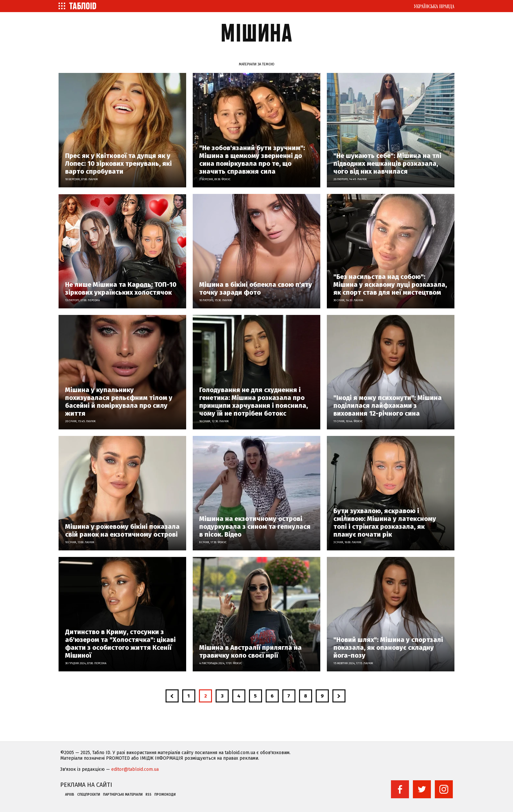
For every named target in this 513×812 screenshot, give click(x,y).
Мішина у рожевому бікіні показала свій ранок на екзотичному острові (122, 530)
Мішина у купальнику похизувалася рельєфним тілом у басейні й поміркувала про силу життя (119, 402)
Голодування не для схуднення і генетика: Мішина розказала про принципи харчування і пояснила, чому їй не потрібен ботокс (254, 402)
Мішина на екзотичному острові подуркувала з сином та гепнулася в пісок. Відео (255, 527)
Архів (70, 795)
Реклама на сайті (86, 785)
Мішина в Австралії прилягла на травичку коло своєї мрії (250, 651)
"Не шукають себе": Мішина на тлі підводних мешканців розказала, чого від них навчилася (387, 164)
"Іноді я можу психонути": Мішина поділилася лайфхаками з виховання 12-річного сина (388, 406)
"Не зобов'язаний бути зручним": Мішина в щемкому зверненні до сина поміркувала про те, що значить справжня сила (252, 160)
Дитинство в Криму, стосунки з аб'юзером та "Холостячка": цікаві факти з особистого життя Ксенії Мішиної (120, 644)
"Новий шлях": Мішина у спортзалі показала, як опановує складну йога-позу (388, 648)
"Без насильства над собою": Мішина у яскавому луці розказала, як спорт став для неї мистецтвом (390, 285)
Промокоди (165, 795)
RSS (149, 795)
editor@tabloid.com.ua (135, 769)
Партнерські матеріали (123, 795)
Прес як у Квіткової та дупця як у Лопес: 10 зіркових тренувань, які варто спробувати (118, 164)
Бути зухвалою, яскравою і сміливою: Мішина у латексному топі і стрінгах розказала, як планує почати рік (385, 523)
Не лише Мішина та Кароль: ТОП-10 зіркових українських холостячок (121, 288)
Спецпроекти (89, 795)
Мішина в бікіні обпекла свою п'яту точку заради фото (256, 288)
